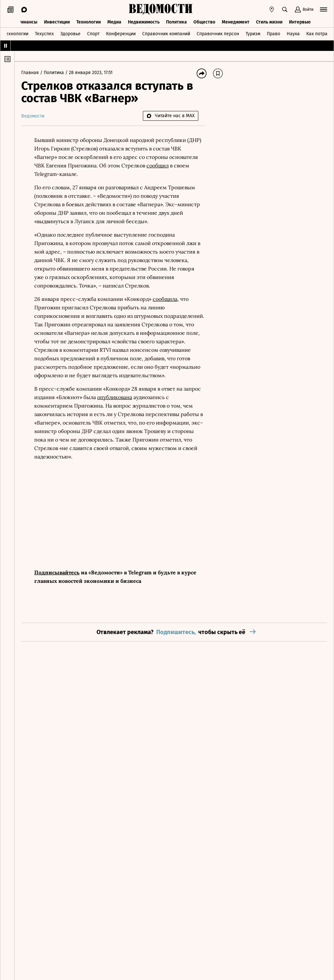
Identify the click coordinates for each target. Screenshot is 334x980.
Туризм (253, 34)
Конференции (121, 34)
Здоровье (70, 34)
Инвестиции (57, 22)
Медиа (114, 22)
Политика (176, 22)
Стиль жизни (269, 22)
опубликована (115, 397)
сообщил (158, 165)
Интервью (300, 22)
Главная (31, 73)
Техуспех (44, 34)
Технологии (89, 22)
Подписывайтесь (57, 572)
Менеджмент (236, 22)
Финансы (27, 22)
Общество (204, 22)
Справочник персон (218, 34)
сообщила (165, 299)
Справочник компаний (166, 34)
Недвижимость (144, 22)
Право (273, 34)
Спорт (93, 34)
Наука (293, 34)
